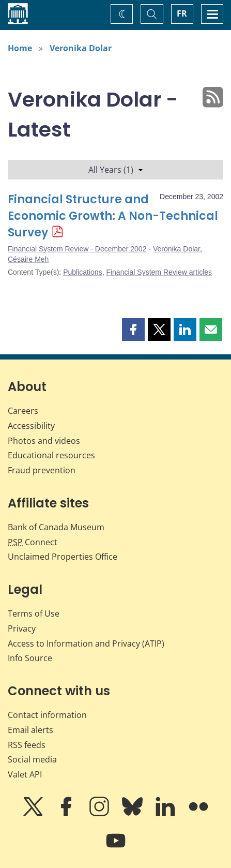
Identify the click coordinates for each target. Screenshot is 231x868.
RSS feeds (27, 745)
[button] (133, 330)
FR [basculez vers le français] (182, 13)
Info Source (30, 658)
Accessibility (31, 426)
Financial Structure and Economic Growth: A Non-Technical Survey (113, 216)
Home (20, 48)
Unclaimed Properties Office (63, 557)
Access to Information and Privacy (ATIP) (86, 643)
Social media (32, 759)
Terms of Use (34, 613)
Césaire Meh (28, 259)
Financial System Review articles (159, 272)
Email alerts (30, 730)
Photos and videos (44, 441)
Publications (83, 272)
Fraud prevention (42, 470)
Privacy (22, 628)
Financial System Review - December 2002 (77, 249)
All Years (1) (115, 170)
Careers (23, 411)
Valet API (25, 774)
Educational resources (51, 455)
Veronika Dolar (81, 48)
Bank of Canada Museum (56, 527)
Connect (33, 542)
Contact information (47, 715)
